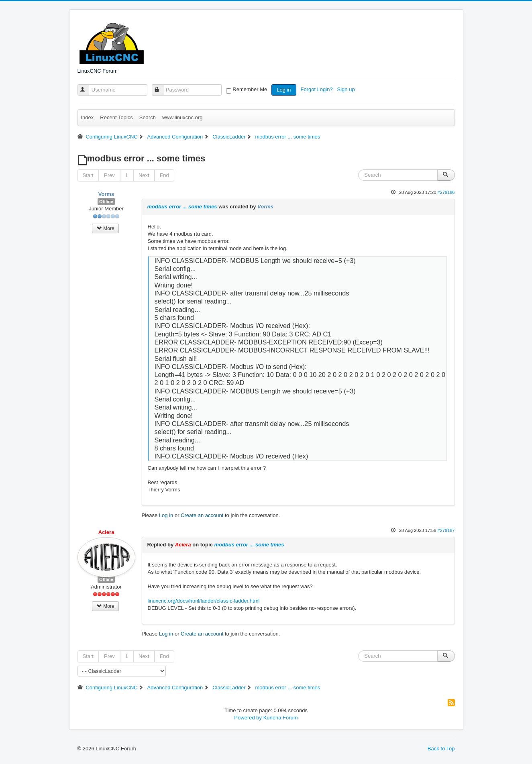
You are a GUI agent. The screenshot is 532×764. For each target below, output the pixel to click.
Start (88, 175)
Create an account (202, 515)
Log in (284, 90)
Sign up (347, 89)
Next (144, 175)
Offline (106, 202)
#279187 (446, 530)
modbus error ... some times (182, 207)
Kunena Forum (281, 718)
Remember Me (250, 89)
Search (148, 117)
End (164, 175)
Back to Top (441, 749)
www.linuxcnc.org (182, 117)
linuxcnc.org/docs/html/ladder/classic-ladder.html (204, 601)
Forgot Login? (317, 89)
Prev (109, 175)
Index (88, 117)
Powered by (248, 718)
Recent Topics (116, 117)
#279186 (446, 192)
